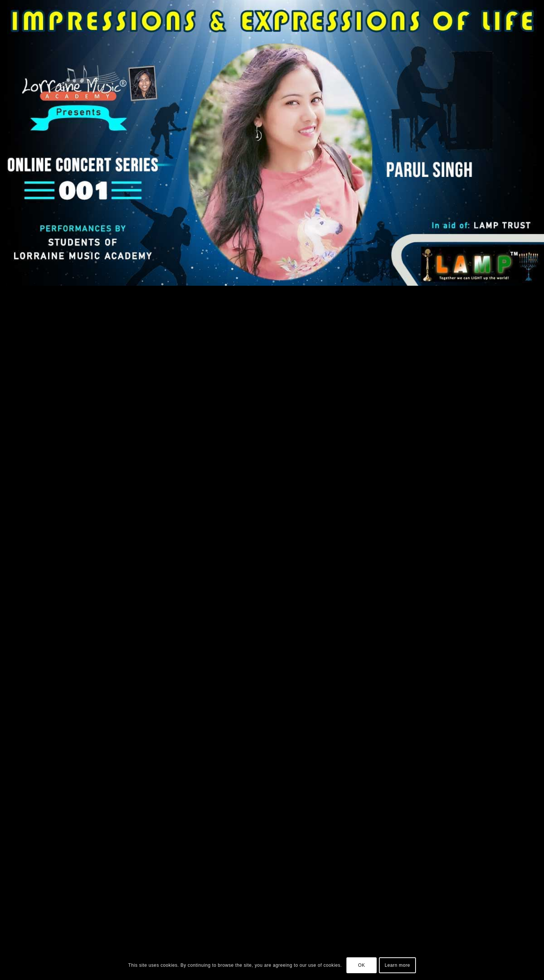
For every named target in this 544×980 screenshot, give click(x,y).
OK (362, 965)
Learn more (397, 965)
